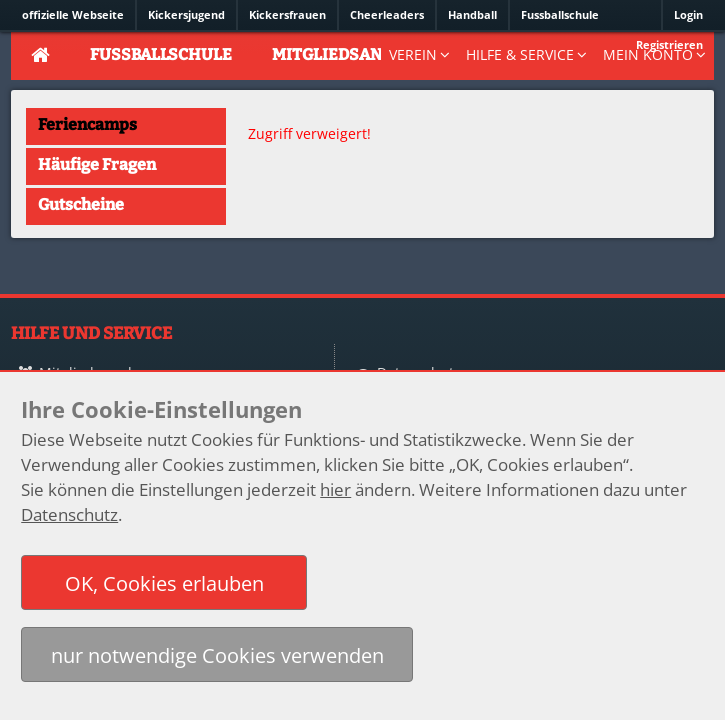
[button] (164, 582)
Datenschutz (69, 514)
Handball (472, 14)
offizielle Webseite (73, 14)
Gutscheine (81, 204)
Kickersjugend (186, 14)
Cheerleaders (387, 14)
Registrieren (669, 44)
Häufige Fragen (97, 164)
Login (688, 14)
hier (335, 489)
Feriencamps (87, 124)
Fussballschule (560, 14)
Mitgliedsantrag (348, 54)
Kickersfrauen (287, 14)
